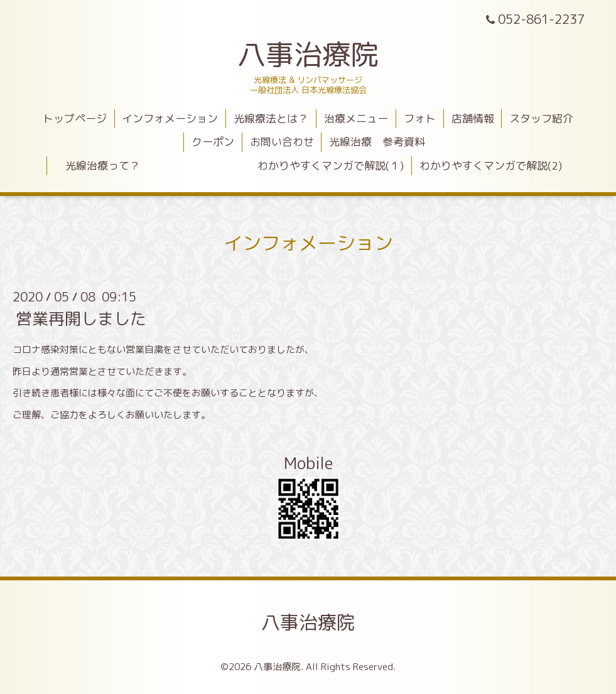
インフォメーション (170, 118)
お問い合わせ (282, 142)
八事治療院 (322, 54)
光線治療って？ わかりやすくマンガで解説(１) (229, 165)
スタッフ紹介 (541, 118)
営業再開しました (81, 318)
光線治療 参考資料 (377, 142)
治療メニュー (356, 118)
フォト (420, 118)
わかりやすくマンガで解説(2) (491, 165)
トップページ (75, 118)
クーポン (213, 142)
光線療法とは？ (271, 118)
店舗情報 (473, 118)
